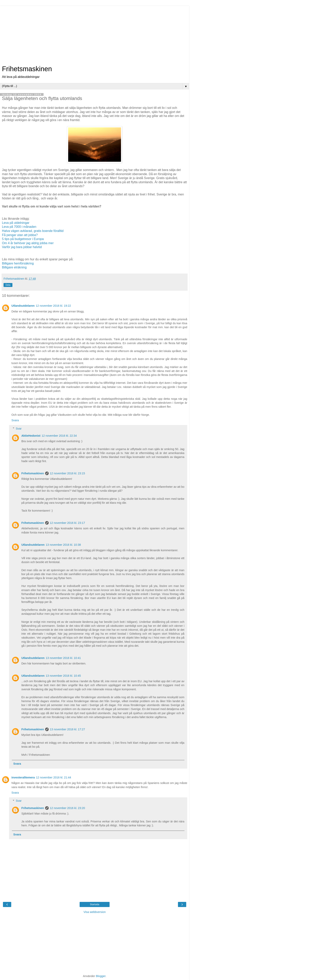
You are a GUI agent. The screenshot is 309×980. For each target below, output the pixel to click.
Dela (8, 285)
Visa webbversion (95, 912)
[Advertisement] (95, 34)
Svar (19, 429)
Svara (15, 420)
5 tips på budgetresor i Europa (23, 239)
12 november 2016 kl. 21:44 (53, 777)
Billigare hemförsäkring (18, 263)
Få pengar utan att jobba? (20, 235)
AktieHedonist (31, 436)
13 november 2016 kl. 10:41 (63, 658)
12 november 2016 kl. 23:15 (67, 473)
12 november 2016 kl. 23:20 (67, 808)
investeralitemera (23, 777)
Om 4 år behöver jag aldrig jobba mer (28, 243)
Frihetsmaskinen (27, 69)
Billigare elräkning (14, 267)
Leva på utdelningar (16, 223)
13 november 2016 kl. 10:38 (63, 545)
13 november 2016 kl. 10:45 (63, 676)
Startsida (94, 904)
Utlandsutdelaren (23, 306)
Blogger (101, 976)
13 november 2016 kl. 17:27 (67, 729)
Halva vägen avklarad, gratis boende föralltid (33, 231)
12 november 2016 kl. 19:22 (53, 306)
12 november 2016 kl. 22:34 (59, 436)
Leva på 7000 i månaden (19, 227)
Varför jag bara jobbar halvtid (22, 247)
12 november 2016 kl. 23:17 (67, 523)
